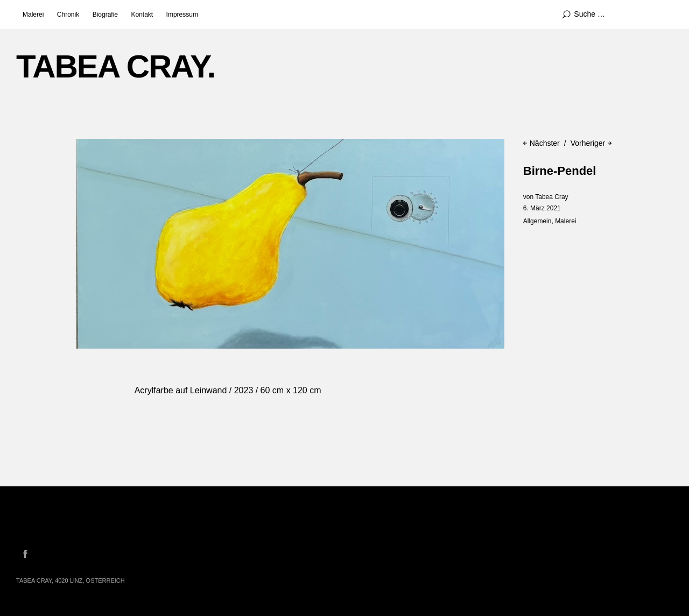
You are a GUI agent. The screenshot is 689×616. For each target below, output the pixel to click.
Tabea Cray (551, 197)
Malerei (33, 15)
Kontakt (142, 15)
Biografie (105, 15)
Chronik (68, 15)
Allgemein (537, 221)
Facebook (25, 554)
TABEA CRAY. (115, 66)
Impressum (182, 15)
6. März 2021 (542, 208)
